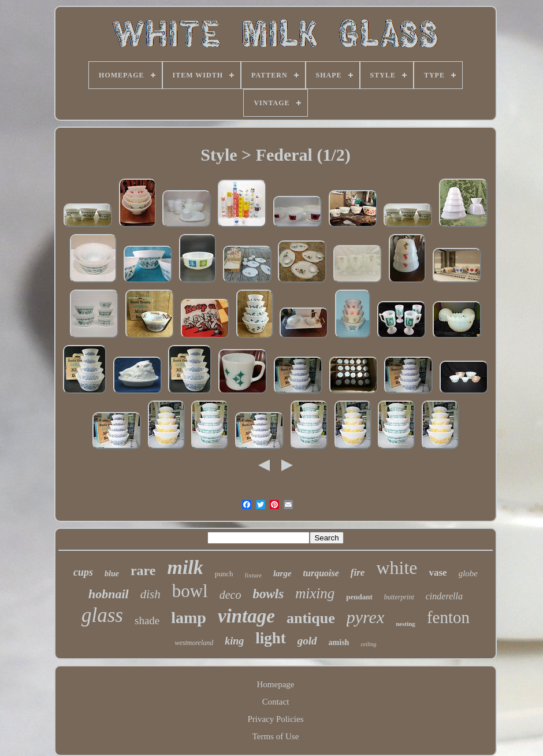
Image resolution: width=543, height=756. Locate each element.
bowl (190, 591)
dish (150, 594)
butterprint (399, 597)
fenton (448, 617)
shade (147, 620)
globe (468, 573)
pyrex (366, 617)
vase (438, 572)
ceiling (368, 644)
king (234, 641)
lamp (189, 618)
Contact (276, 702)
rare (143, 570)
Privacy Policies (275, 719)
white (397, 568)
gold (307, 641)
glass (102, 615)
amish (339, 642)
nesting (406, 624)
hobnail (109, 594)
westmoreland (194, 643)
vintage (246, 616)
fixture (253, 575)
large (282, 573)
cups (83, 572)
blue (112, 574)
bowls (268, 594)
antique (311, 618)
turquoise (321, 573)
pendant (359, 597)
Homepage (276, 684)
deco (230, 595)
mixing (315, 593)
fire (358, 572)
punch (224, 574)
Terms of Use (276, 736)
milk (185, 567)
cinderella (444, 596)
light (271, 638)
